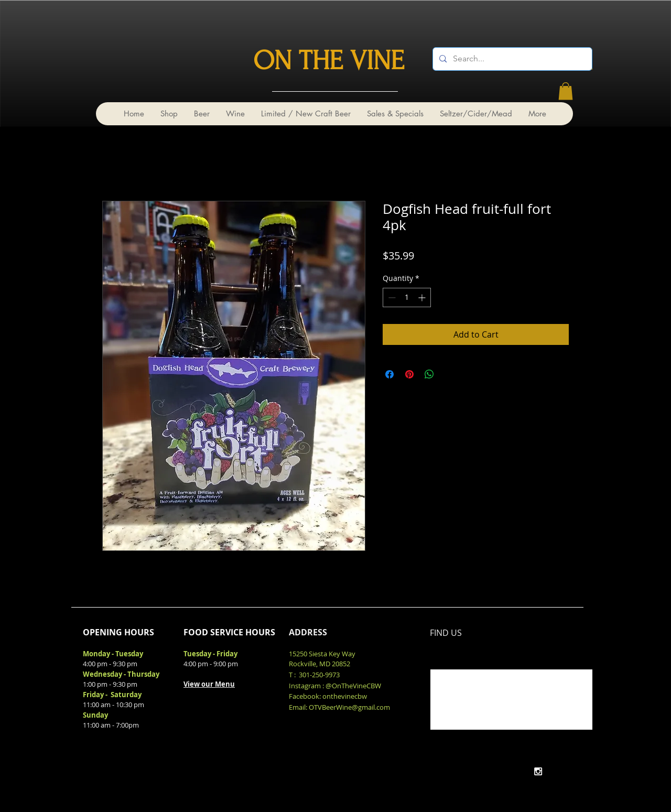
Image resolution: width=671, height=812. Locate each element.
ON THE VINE (329, 61)
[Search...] (511, 59)
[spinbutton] (407, 297)
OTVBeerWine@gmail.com (349, 707)
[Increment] (423, 297)
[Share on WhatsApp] (429, 374)
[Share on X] (449, 374)
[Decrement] (391, 297)
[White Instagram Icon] (538, 771)
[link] (566, 91)
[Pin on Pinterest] (409, 374)
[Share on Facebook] (389, 374)
